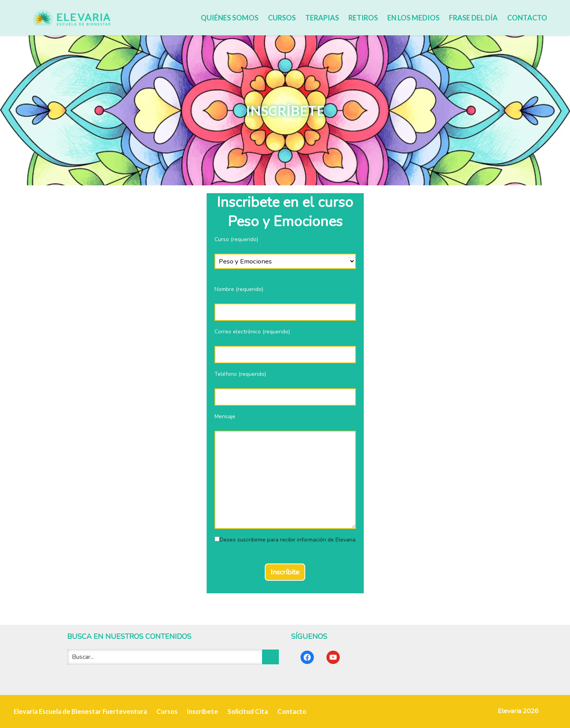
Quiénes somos (230, 18)
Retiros (363, 18)
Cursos (282, 18)
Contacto (527, 18)
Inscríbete (203, 711)
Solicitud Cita (248, 711)
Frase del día (473, 18)
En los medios (413, 18)
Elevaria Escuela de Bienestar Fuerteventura (80, 711)
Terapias (322, 18)
